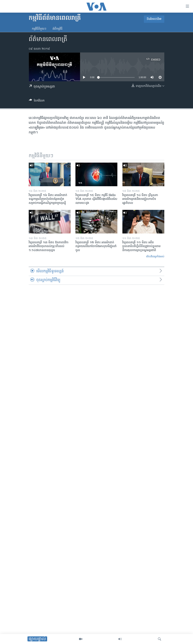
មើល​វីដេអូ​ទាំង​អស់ (155, 257)
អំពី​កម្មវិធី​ (57, 29)
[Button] (37, 101)
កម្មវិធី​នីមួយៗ (39, 29)
